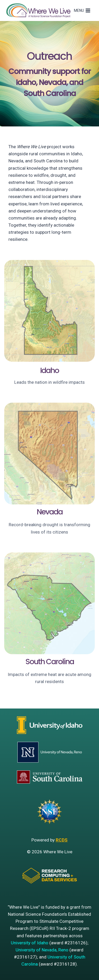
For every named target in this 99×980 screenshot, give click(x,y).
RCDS (62, 840)
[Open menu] (82, 10)
